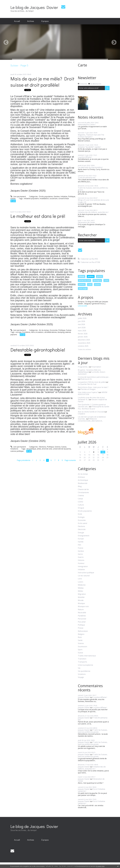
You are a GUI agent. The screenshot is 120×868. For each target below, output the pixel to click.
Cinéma (81, 496)
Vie (79, 668)
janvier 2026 (83, 337)
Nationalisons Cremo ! (87, 125)
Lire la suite (82, 306)
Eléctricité (82, 529)
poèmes (82, 284)
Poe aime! (82, 622)
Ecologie (81, 517)
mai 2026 (81, 324)
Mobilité (81, 597)
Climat (80, 499)
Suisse (13, 198)
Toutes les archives (84, 350)
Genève (57, 196)
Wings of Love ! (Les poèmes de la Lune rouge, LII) (93, 201)
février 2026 (83, 334)
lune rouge (83, 288)
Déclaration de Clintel (86, 222)
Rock (80, 637)
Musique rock (83, 606)
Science (58, 447)
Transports (82, 662)
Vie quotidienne (84, 671)
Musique (81, 603)
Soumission (82, 647)
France (81, 548)
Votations (14, 449)
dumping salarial (64, 332)
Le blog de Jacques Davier (34, 7)
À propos (45, 21)
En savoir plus (100, 866)
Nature (81, 610)
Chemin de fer (83, 489)
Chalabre (81, 414)
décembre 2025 (84, 340)
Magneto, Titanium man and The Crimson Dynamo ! (91, 136)
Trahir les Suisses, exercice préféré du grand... (93, 189)
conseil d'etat (64, 198)
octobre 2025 (83, 346)
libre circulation (37, 332)
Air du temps (44, 330)
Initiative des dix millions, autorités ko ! (93, 212)
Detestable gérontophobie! (38, 350)
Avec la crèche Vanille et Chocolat (91, 412)
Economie (54, 330)
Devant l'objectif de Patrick (92, 400)
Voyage (81, 677)
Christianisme (83, 493)
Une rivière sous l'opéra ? (88, 392)
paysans (14, 334)
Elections (42, 447)
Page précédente (24, 460)
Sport (80, 650)
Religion (81, 634)
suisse (97, 284)
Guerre (81, 557)
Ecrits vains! (82, 523)
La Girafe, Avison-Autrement (92, 373)
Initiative (64, 196)
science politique (17, 451)
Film (79, 545)
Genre (80, 554)
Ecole (80, 514)
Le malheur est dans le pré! (38, 216)
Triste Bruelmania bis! (87, 178)
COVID (80, 502)
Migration (82, 594)
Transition (82, 659)
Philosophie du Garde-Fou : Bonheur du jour (94, 408)
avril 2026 (82, 328)
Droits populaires (46, 196)
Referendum (83, 631)
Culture (81, 505)
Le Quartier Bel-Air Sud (87, 384)
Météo (80, 591)
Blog (80, 486)
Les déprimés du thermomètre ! (90, 167)
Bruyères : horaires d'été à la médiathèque (89, 371)
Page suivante (70, 460)
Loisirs (81, 582)
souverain (54, 198)
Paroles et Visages (88, 389)
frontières (26, 332)
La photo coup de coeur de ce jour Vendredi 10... (91, 398)
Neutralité (82, 613)
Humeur (81, 563)
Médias (81, 588)
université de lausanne (62, 449)
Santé (80, 640)
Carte (82, 65)
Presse (81, 628)
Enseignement (84, 536)
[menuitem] (17, 21)
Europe (81, 539)
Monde (81, 600)
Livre (80, 579)
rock (90, 284)
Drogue (81, 508)
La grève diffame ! (85, 157)
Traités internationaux (87, 656)
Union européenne (85, 665)
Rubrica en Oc (86, 379)
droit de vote (47, 449)
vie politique (31, 449)
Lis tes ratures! (84, 576)
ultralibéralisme (50, 332)
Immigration (83, 566)
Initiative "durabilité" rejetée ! (89, 147)
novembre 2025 (84, 343)
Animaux (81, 477)
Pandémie (82, 616)
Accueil (17, 21)
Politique (72, 196)
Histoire (81, 560)
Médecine (82, 585)
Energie (81, 533)
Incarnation (96, 367)
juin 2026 (81, 321)
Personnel (82, 619)
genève (100, 276)
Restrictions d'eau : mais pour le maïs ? (93, 387)
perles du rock (84, 280)
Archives (31, 21)
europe (19, 332)
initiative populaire (31, 198)
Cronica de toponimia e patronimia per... (94, 377)
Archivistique (83, 480)
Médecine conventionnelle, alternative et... (90, 420)
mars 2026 (82, 331)
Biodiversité (83, 483)
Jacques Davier (84, 697)
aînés (39, 449)
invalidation (44, 198)
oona (106, 280)
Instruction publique (86, 573)
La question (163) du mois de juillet (92, 382)
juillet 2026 (82, 318)
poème (91, 276)
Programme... (83, 367)
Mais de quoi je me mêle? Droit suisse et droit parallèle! (42, 82)
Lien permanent (18, 196)
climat (82, 276)
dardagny (97, 280)
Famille (81, 542)
